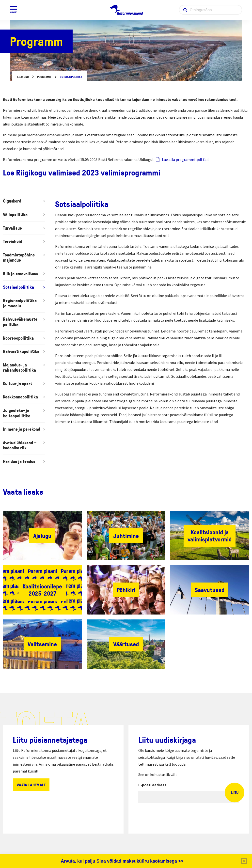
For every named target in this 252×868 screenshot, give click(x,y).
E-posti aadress (152, 785)
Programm (44, 77)
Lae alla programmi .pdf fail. (186, 159)
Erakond (23, 77)
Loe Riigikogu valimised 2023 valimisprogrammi (82, 172)
